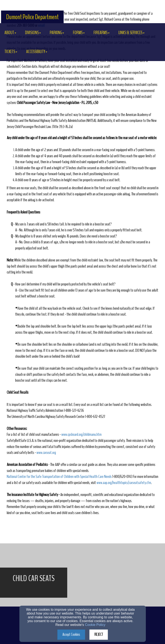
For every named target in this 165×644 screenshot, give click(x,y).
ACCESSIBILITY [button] (37, 52)
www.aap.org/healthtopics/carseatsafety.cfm (124, 483)
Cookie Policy (95, 625)
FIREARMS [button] (102, 33)
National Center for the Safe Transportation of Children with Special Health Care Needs (59, 477)
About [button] (10, 33)
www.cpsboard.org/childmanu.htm (81, 434)
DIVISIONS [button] (33, 33)
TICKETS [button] (11, 52)
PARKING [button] (57, 33)
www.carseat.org (46, 453)
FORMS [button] (79, 33)
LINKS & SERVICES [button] (131, 33)
